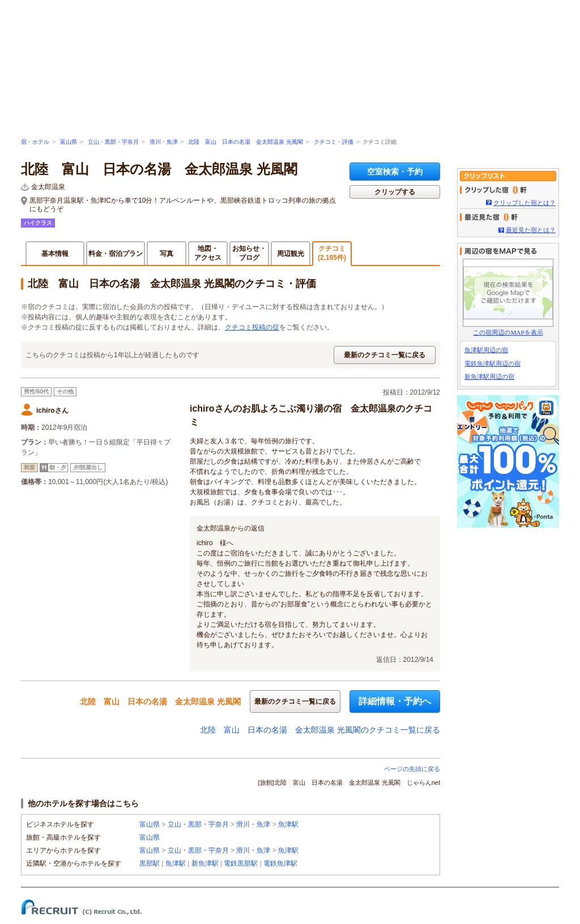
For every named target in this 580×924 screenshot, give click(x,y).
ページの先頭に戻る (412, 769)
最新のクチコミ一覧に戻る (385, 355)
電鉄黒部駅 (241, 863)
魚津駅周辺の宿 (486, 350)
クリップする (395, 192)
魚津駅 (288, 824)
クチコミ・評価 (334, 142)
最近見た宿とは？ (531, 230)
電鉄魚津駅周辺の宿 (492, 363)
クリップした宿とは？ (524, 203)
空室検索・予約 (395, 172)
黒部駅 (150, 863)
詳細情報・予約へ (395, 701)
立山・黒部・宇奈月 (113, 142)
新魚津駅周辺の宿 (489, 377)
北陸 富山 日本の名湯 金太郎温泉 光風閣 (246, 142)
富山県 (69, 142)
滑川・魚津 (164, 142)
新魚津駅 (205, 863)
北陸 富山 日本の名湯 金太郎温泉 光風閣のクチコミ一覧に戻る (320, 730)
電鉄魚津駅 (280, 863)
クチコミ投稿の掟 (252, 327)
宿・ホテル (35, 142)
